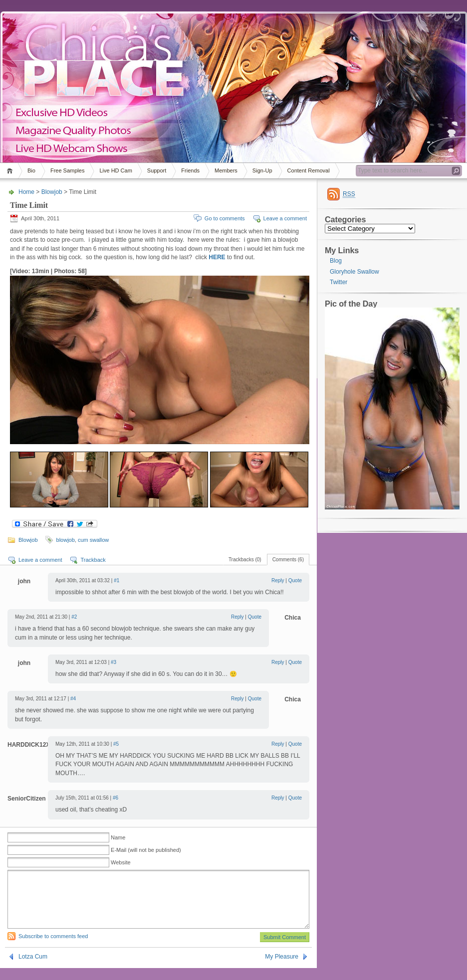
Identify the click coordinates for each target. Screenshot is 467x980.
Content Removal (309, 170)
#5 (116, 744)
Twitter (339, 282)
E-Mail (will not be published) (146, 850)
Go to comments (225, 218)
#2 (74, 617)
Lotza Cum (33, 969)
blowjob (66, 540)
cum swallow (93, 540)
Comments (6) (288, 560)
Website (121, 862)
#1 (117, 580)
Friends (190, 170)
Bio (31, 170)
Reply (278, 580)
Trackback (93, 560)
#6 (116, 798)
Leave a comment (285, 218)
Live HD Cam (116, 170)
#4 (73, 699)
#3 (114, 662)
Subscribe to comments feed (53, 948)
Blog (336, 261)
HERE (217, 257)
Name (118, 837)
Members (226, 170)
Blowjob (52, 192)
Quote (295, 580)
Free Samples (67, 170)
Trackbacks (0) (245, 560)
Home (11, 171)
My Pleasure (282, 969)
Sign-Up (262, 170)
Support (157, 170)
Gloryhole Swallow (354, 272)
